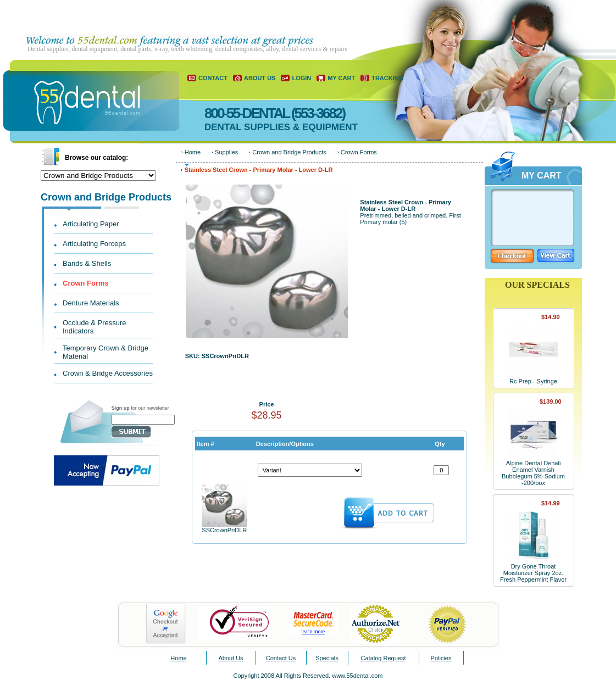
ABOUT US (260, 78)
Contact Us (281, 658)
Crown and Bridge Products (289, 152)
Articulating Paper (91, 224)
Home (193, 152)
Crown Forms (86, 283)
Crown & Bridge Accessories (108, 373)
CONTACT (213, 78)
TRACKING (387, 78)
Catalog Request (384, 658)
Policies (441, 658)
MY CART (341, 78)
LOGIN (301, 78)
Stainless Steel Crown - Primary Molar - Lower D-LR (259, 170)
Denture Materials (91, 303)
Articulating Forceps (94, 244)
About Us (231, 658)
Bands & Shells (87, 263)
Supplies (226, 152)
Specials (327, 658)
